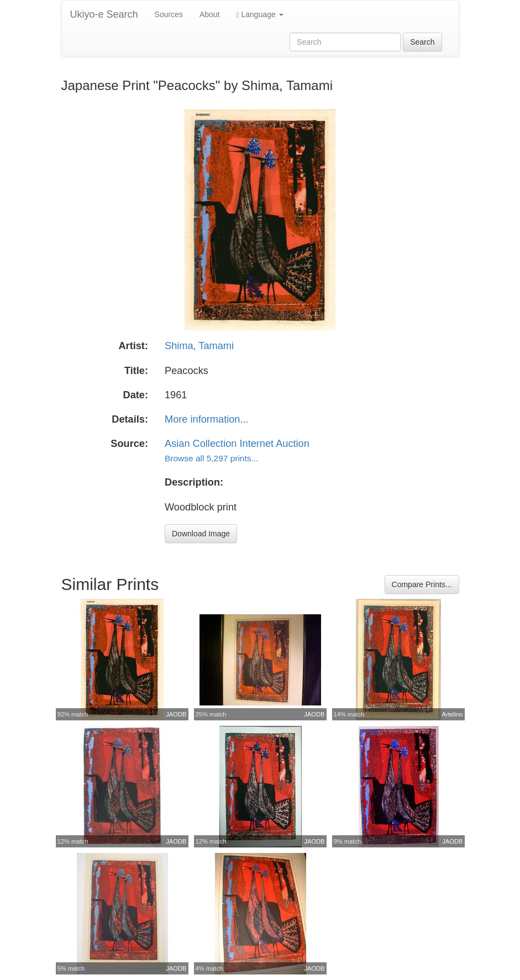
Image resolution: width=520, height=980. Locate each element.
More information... (207, 419)
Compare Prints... (422, 584)
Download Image (201, 534)
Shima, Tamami (199, 346)
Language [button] (260, 15)
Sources (169, 14)
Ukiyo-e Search (104, 14)
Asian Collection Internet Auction (237, 444)
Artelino (453, 714)
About (210, 14)
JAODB (176, 714)
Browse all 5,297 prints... (211, 458)
